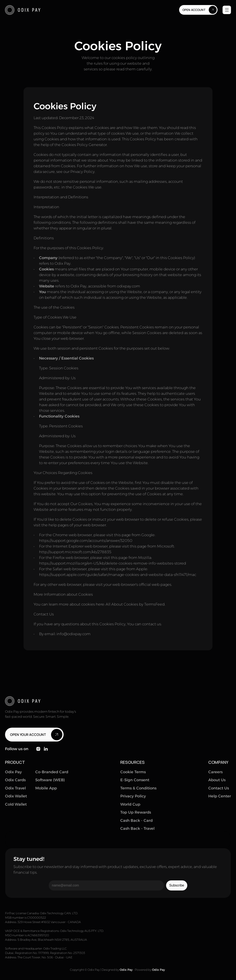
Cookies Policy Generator (84, 145)
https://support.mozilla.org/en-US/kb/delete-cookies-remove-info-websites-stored (113, 563)
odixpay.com (128, 286)
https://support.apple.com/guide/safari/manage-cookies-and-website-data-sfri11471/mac (118, 574)
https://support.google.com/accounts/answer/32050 (86, 540)
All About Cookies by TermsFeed (135, 604)
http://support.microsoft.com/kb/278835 (75, 552)
